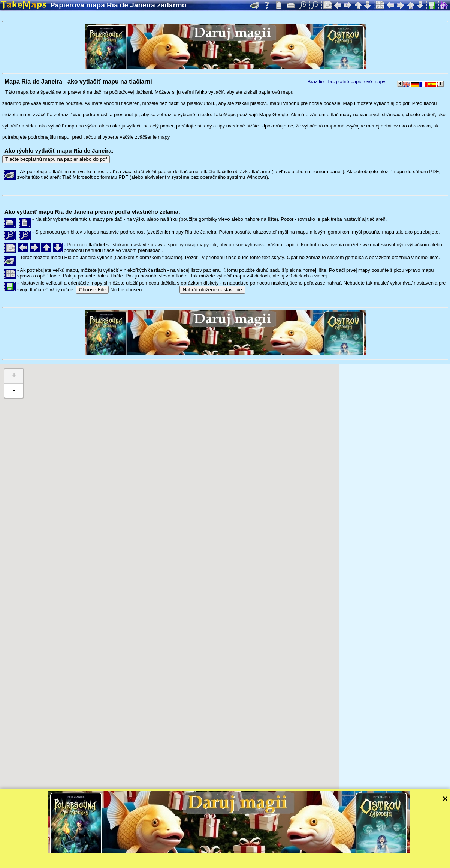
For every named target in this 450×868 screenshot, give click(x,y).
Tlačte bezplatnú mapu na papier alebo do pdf (56, 159)
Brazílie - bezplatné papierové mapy (346, 82)
